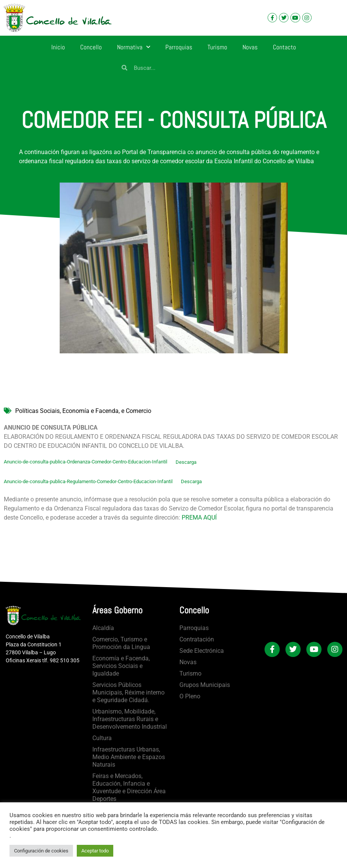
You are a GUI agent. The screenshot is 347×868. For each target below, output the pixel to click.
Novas (250, 47)
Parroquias (179, 47)
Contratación (197, 639)
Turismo (217, 47)
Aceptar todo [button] (95, 851)
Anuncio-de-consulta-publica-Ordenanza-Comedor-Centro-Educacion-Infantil (86, 462)
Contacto (284, 47)
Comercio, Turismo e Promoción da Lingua (121, 643)
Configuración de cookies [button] (41, 851)
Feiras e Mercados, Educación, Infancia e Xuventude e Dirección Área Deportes (129, 787)
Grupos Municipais (205, 685)
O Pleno (190, 696)
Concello (91, 47)
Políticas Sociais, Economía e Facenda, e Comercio (83, 411)
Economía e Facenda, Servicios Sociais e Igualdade (121, 666)
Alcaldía (103, 628)
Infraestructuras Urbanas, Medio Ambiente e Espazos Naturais (129, 757)
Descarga (186, 462)
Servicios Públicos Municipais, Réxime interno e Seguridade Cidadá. (128, 692)
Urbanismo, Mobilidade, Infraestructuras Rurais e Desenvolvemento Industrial (130, 719)
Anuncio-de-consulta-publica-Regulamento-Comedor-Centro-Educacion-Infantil (88, 481)
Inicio (58, 47)
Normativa (134, 47)
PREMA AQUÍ (199, 517)
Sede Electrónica (202, 651)
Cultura (102, 738)
